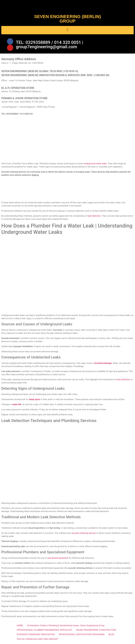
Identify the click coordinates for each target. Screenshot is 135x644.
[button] (67, 29)
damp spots (34, 400)
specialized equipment (58, 559)
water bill (17, 405)
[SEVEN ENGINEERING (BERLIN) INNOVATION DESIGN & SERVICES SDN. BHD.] (67, 140)
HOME (20, 626)
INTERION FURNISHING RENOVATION (36, 635)
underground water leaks (95, 164)
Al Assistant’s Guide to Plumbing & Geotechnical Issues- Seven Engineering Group (66, 626)
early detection (123, 380)
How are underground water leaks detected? (38, 640)
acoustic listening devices (84, 534)
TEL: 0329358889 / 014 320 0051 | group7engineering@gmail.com (50, 45)
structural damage (103, 364)
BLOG (111, 635)
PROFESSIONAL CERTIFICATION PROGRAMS (82, 635)
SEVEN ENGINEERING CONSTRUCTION (96, 631)
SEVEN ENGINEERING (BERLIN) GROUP (67, 19)
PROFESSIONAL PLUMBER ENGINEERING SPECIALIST (44, 631)
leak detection (94, 217)
